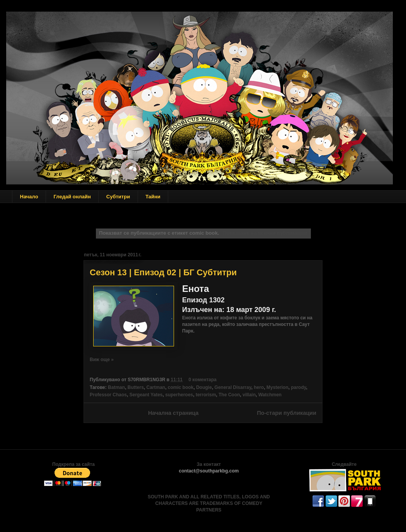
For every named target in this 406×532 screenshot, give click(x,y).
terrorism (206, 395)
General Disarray (233, 387)
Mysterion (277, 387)
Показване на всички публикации (265, 233)
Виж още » (102, 360)
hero (259, 387)
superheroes (179, 395)
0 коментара (203, 380)
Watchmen (270, 395)
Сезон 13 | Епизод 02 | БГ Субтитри (163, 272)
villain (249, 395)
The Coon (229, 395)
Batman (116, 387)
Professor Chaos (108, 395)
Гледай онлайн (72, 197)
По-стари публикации (287, 413)
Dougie (204, 387)
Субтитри (118, 197)
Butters (136, 387)
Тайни (153, 197)
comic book (181, 387)
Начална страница (173, 413)
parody (298, 387)
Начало (29, 197)
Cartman (156, 387)
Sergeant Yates (146, 395)
